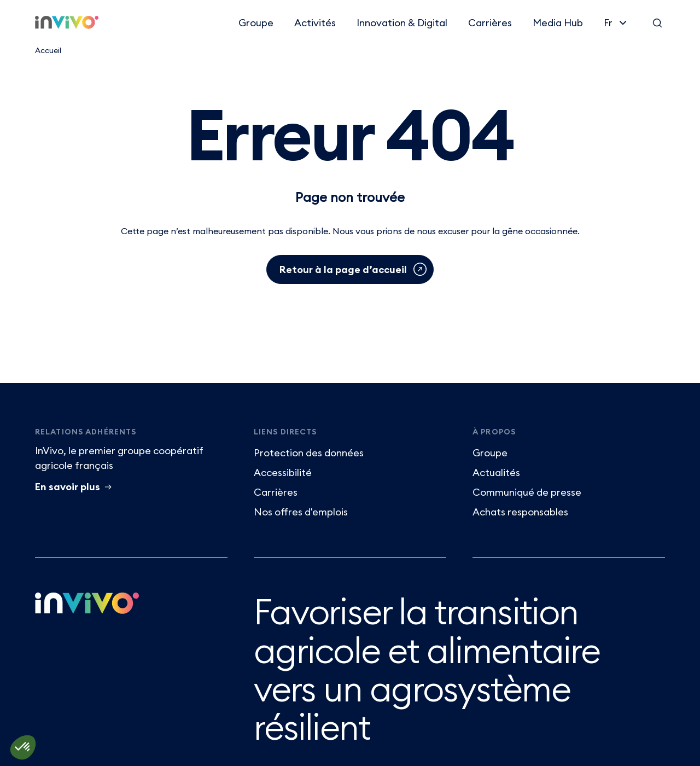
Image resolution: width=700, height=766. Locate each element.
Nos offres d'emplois (301, 512)
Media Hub (558, 23)
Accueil (48, 50)
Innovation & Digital (402, 23)
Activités (315, 23)
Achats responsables (520, 512)
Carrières (490, 23)
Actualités (496, 472)
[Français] (616, 23)
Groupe (256, 23)
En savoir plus (68, 487)
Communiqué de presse (527, 492)
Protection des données (309, 453)
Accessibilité (283, 472)
